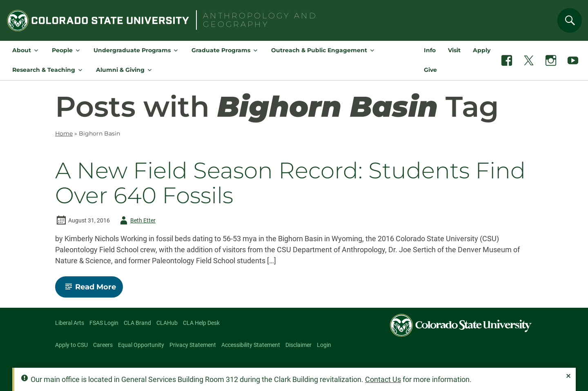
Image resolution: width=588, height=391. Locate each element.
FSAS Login (104, 323)
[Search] (570, 20)
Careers (103, 345)
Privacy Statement (193, 345)
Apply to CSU (71, 345)
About (22, 50)
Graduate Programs (221, 50)
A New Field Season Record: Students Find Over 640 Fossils (290, 183)
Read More (92, 290)
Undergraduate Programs (132, 50)
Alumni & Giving (120, 70)
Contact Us (383, 379)
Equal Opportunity (141, 345)
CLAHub (167, 323)
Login (324, 345)
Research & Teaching (44, 70)
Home (64, 133)
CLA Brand (137, 323)
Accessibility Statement (251, 345)
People (62, 50)
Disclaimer (298, 345)
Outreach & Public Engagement (319, 50)
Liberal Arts (70, 323)
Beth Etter (136, 220)
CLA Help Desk (201, 323)
